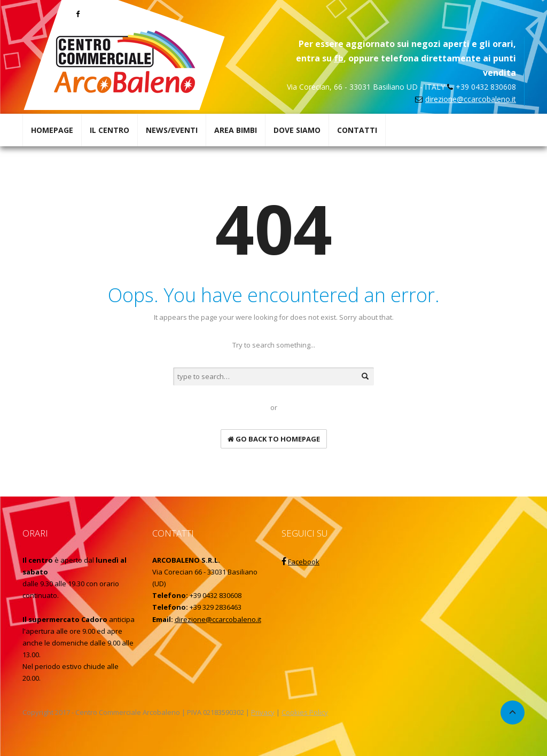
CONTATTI (357, 130)
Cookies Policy (305, 712)
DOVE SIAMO (297, 130)
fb (339, 58)
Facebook (304, 562)
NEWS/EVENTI (172, 130)
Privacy (263, 712)
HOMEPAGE (52, 130)
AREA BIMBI (236, 130)
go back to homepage (274, 439)
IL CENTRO (110, 130)
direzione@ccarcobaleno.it (471, 99)
